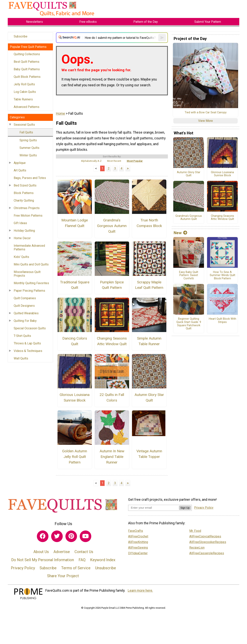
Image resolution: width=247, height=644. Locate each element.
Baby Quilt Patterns (27, 69)
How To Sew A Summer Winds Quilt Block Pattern (222, 275)
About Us (41, 552)
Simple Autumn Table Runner (149, 341)
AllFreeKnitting (138, 542)
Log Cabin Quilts (25, 92)
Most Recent (114, 161)
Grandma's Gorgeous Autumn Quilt (112, 226)
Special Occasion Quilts (30, 328)
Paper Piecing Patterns (29, 291)
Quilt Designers (24, 306)
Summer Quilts (29, 148)
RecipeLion (197, 548)
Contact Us (84, 552)
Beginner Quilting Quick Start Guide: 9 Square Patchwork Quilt (189, 324)
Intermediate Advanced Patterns (29, 247)
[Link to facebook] (43, 536)
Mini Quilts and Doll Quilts (31, 264)
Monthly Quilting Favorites (31, 283)
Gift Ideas (20, 223)
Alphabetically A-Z (91, 161)
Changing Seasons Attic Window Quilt (112, 341)
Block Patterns (24, 193)
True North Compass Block (149, 223)
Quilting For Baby (25, 321)
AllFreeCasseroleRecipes (207, 553)
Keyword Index (103, 560)
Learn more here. (140, 591)
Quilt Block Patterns (27, 77)
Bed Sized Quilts (25, 185)
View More (206, 121)
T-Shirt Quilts (22, 336)
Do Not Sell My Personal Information (43, 560)
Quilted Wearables (26, 313)
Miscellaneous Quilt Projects (27, 274)
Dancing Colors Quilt (75, 341)
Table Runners (23, 99)
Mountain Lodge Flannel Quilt (75, 223)
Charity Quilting (24, 200)
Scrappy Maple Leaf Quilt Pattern (149, 285)
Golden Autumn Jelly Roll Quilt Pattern (75, 457)
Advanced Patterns (27, 107)
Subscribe (21, 36)
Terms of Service (76, 568)
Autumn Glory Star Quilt (149, 397)
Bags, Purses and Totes (30, 178)
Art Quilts (20, 170)
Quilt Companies (25, 298)
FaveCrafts (136, 531)
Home (60, 114)
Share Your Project (63, 576)
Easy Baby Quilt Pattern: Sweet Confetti (189, 275)
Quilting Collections (27, 54)
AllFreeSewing (138, 548)
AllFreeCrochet (138, 536)
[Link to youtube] (85, 536)
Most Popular (135, 161)
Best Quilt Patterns (27, 62)
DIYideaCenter (138, 553)
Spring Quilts (28, 140)
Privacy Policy (23, 568)
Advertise (62, 552)
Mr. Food (195, 531)
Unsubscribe (106, 568)
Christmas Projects (27, 208)
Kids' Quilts (21, 257)
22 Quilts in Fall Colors (112, 397)
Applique (20, 163)
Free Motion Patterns (28, 216)
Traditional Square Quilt (75, 285)
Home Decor (22, 238)
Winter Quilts (28, 155)
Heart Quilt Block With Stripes (222, 321)
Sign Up (185, 508)
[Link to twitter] (57, 536)
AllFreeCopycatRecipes (205, 536)
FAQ (82, 560)
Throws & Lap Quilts (27, 343)
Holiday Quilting (24, 231)
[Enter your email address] (154, 508)
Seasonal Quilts (24, 125)
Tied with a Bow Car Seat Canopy (206, 113)
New (180, 233)
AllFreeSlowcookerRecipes (208, 542)
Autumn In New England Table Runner (112, 457)
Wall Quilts (21, 358)
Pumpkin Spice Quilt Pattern (112, 285)
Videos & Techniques (28, 351)
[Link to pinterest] (71, 536)
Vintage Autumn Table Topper (149, 454)
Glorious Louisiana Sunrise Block (75, 397)
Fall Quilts (26, 132)
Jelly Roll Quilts (24, 84)
